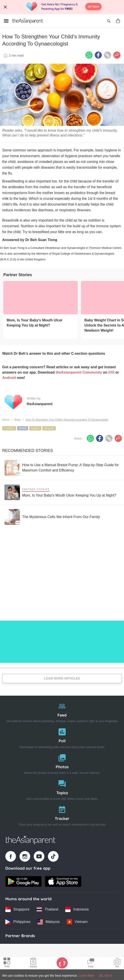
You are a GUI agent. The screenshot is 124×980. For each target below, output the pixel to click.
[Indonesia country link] (77, 909)
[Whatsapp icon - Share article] (89, 55)
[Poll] (62, 737)
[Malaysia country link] (48, 922)
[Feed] (62, 712)
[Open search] (109, 21)
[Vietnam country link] (77, 922)
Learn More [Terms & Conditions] (87, 976)
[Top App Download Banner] (62, 7)
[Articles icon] (33, 963)
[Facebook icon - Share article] (98, 55)
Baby (17, 420)
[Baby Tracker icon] (62, 963)
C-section (9, 428)
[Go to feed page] (28, 21)
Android (9, 378)
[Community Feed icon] (91, 963)
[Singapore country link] (17, 909)
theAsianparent (39, 404)
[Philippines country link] (18, 922)
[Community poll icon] (117, 963)
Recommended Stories (28, 451)
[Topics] (62, 789)
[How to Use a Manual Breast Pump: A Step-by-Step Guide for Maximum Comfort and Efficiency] (62, 468)
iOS (111, 372)
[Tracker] (62, 815)
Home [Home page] (6, 420)
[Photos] (62, 763)
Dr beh (23, 428)
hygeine (35, 428)
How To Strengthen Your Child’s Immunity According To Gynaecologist (67, 420)
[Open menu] (6, 21)
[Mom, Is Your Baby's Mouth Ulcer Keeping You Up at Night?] (40, 298)
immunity (49, 428)
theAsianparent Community (79, 372)
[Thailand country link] (47, 909)
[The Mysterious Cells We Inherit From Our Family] (52, 517)
